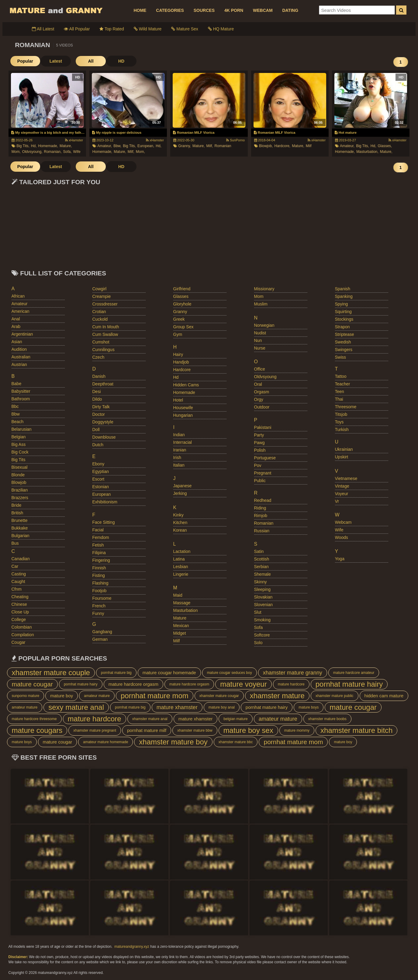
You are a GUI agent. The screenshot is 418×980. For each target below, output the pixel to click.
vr (337, 501)
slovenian (264, 605)
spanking (344, 296)
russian (262, 531)
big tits (19, 460)
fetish (98, 545)
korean (180, 530)
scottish (262, 559)
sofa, (67, 152)
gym (178, 334)
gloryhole (182, 304)
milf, (131, 152)
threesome (346, 407)
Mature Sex (185, 29)
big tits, (23, 146)
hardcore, (282, 146)
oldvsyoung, (32, 152)
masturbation (186, 610)
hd (176, 377)
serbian (261, 567)
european (102, 494)
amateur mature (97, 696)
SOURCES (204, 10)
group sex (183, 327)
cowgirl (100, 289)
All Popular (77, 29)
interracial (183, 442)
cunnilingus (104, 350)
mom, (16, 152)
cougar (19, 642)
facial (98, 530)
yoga (340, 559)
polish (260, 450)
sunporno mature (26, 696)
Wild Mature (148, 29)
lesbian (181, 567)
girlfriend (182, 289)
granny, (185, 146)
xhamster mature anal (150, 719)
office (260, 369)
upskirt (342, 457)
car (15, 566)
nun (258, 340)
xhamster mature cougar (219, 696)
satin (259, 551)
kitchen (180, 523)
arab (16, 326)
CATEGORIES (170, 10)
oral (258, 384)
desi (97, 392)
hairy (178, 354)
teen (340, 392)
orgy (259, 399)
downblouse (104, 437)
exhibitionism (105, 502)
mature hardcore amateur (354, 673)
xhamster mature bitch (356, 730)
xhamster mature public (335, 696)
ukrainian (344, 449)
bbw (16, 414)
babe (17, 384)
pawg (259, 443)
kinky (178, 515)
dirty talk (101, 407)
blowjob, (266, 146)
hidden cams (186, 385)
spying (342, 304)
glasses (181, 296)
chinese (19, 604)
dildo (97, 399)
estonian (101, 487)
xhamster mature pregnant (95, 730)
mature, (66, 146)
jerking (180, 493)
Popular (25, 61)
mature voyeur (243, 684)
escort (98, 479)
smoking (262, 620)
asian (17, 342)
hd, (34, 146)
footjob (100, 591)
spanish (343, 289)
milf (309, 146)
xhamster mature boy (173, 742)
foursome (102, 598)
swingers (344, 350)
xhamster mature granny (293, 673)
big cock (20, 452)
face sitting (104, 522)
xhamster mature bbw (195, 730)
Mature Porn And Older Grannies (56, 10)
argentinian (22, 334)
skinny (261, 582)
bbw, (117, 146)
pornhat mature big (116, 673)
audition (19, 349)
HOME (140, 10)
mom (259, 296)
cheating (20, 597)
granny (180, 312)
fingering (101, 560)
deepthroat (103, 384)
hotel (178, 400)
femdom (101, 537)
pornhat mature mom (155, 696)
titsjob (341, 414)
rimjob (261, 516)
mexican (181, 626)
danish (99, 376)
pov (258, 465)
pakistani (263, 427)
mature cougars (37, 730)
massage (182, 603)
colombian (22, 627)
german (100, 639)
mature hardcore (291, 684)
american (21, 311)
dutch (98, 445)
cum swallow (105, 334)
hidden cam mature (384, 696)
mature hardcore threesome (34, 719)
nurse (260, 348)
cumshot (101, 342)
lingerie (181, 574)
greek (179, 319)
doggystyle (103, 422)
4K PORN (234, 10)
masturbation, (367, 152)
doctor (99, 414)
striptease (345, 334)
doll (96, 430)
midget (180, 633)
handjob (181, 362)
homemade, (48, 146)
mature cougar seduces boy (230, 673)
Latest (55, 61)
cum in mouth (106, 327)
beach (18, 422)
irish (177, 457)
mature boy (62, 696)
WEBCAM (263, 10)
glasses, (385, 146)
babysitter (21, 391)
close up (20, 612)
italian (179, 465)
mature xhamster (177, 707)
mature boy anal (222, 707)
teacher (343, 384)
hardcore (182, 370)
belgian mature (235, 719)
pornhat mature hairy (81, 684)
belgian (19, 437)
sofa (259, 627)
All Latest (43, 29)
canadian (21, 559)
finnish (99, 568)
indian (179, 435)
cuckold (100, 319)
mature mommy (297, 730)
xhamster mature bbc (236, 742)
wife (77, 152)
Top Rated (112, 29)
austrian (19, 364)
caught (18, 581)
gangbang (102, 632)
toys (339, 422)
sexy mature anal (76, 707)
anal (16, 319)
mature (180, 618)
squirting (343, 312)
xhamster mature (277, 696)
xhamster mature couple (51, 673)
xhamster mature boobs (327, 719)
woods (342, 537)
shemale (263, 574)
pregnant (263, 473)
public (260, 481)
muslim (261, 304)
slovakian (263, 597)
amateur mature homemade (105, 742)
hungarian (183, 415)
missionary (264, 289)
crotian (99, 312)
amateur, (105, 146)
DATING (290, 10)
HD (121, 61)
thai (339, 399)
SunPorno (235, 140)
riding (260, 508)
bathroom (21, 399)
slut (258, 612)
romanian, (53, 152)
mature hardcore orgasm (133, 684)
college (19, 619)
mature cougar (32, 684)
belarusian (22, 429)
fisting (99, 575)
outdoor (262, 407)
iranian (180, 450)
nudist (260, 333)
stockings (344, 319)
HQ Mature (221, 29)
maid (178, 595)
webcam (343, 522)
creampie (102, 296)
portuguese (265, 458)
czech (98, 357)
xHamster (74, 140)
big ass (19, 444)
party (259, 435)
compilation (23, 635)
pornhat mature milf (147, 730)
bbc (15, 406)
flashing (100, 583)
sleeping (263, 589)
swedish (343, 342)
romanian (223, 146)
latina (179, 559)
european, (146, 146)
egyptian (101, 471)
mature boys (309, 707)
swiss (341, 357)
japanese (183, 486)
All (91, 61)
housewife (183, 408)
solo (258, 643)
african (18, 296)
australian (21, 357)
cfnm (17, 589)
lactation (182, 551)
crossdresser (105, 304)
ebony (98, 464)
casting (19, 574)
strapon (342, 327)
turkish (342, 430)
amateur (20, 304)
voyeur (342, 494)
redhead (263, 500)
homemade (184, 392)
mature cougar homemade (169, 673)
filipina (99, 553)
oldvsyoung (265, 377)
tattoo (341, 376)
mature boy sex (248, 730)
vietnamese (346, 478)
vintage (342, 486)
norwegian (264, 325)
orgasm (262, 392)
